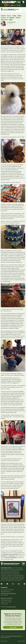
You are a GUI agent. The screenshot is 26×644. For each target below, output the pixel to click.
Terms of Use (4, 641)
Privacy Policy (21, 641)
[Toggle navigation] (23, 10)
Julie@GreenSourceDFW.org (9, 593)
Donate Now (13, 627)
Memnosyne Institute (7, 598)
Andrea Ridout (12, 22)
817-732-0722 (4, 595)
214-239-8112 (4, 604)
